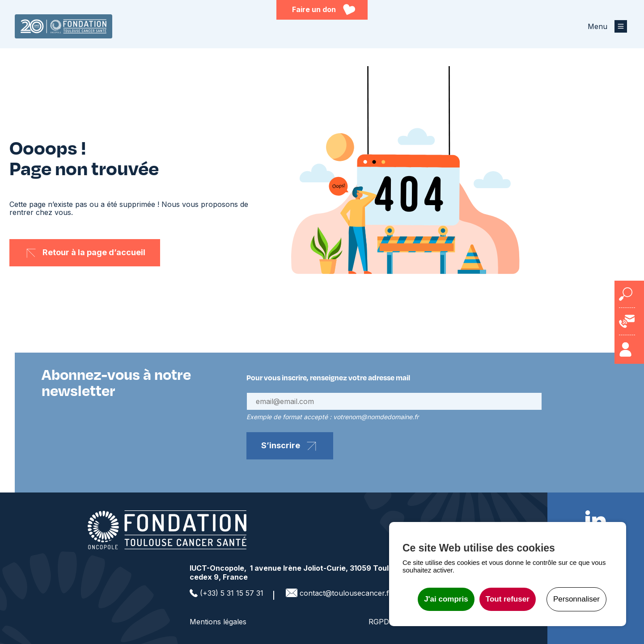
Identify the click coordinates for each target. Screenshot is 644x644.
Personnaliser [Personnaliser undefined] (576, 599)
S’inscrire (281, 445)
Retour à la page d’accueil (94, 252)
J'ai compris (446, 599)
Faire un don (314, 9)
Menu (597, 26)
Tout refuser (508, 599)
